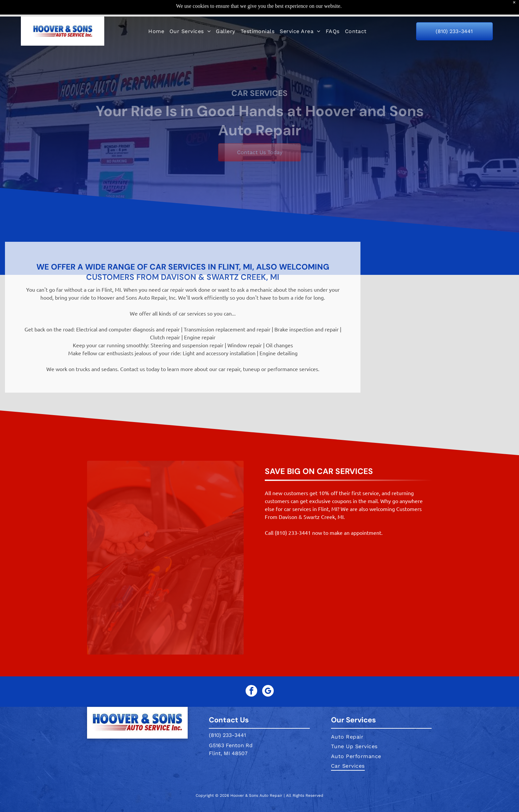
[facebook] (251, 692)
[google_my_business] (268, 692)
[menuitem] (156, 14)
